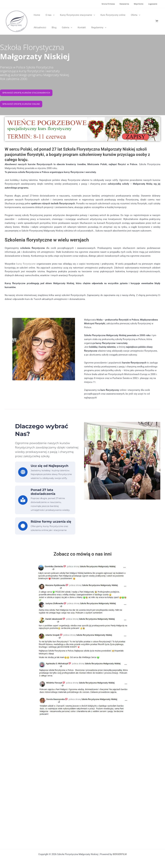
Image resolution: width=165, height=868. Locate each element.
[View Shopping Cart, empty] (157, 21)
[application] (52, 15)
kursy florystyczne (26, 264)
